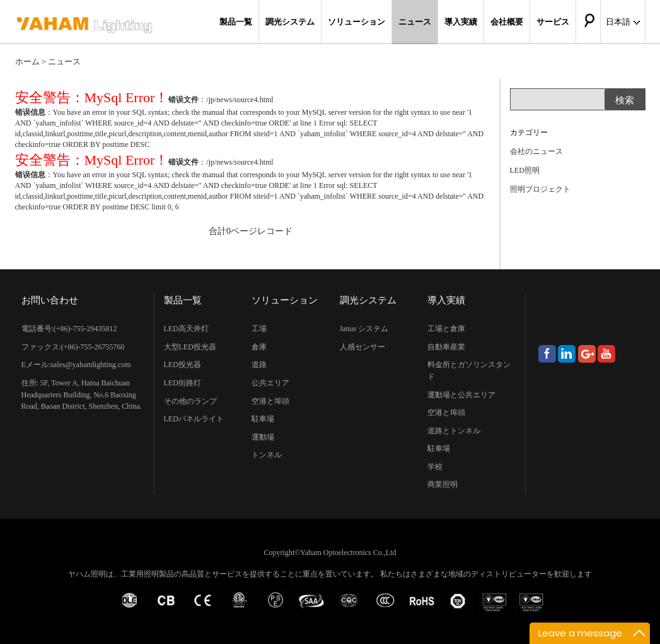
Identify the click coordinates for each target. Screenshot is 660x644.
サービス (553, 22)
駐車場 (263, 419)
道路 (259, 365)
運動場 (263, 437)
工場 (259, 329)
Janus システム (364, 329)
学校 (435, 467)
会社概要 (507, 22)
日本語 (623, 22)
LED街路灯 (182, 383)
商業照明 (443, 484)
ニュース (415, 22)
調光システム (290, 22)
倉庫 (259, 347)
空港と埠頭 (270, 401)
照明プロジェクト (540, 189)
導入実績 (461, 22)
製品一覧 (236, 22)
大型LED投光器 (190, 347)
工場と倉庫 (446, 329)
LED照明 (525, 170)
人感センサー (362, 347)
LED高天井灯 (186, 329)
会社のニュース (536, 151)
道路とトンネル (454, 431)
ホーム (27, 61)
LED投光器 (182, 365)
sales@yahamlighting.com (90, 365)
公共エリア (270, 383)
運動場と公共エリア (461, 395)
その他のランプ (190, 401)
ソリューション (356, 22)
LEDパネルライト (194, 419)
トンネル (267, 455)
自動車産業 (446, 347)
